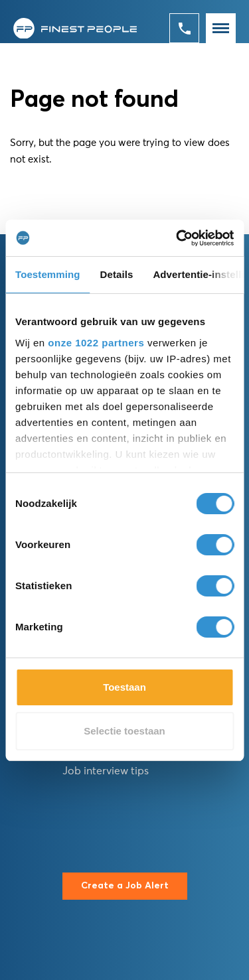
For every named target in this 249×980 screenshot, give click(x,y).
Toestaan (124, 687)
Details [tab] (117, 274)
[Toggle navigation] (221, 28)
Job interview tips (106, 771)
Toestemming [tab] (48, 274)
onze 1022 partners (96, 343)
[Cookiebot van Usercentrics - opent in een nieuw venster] (177, 238)
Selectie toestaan (124, 731)
